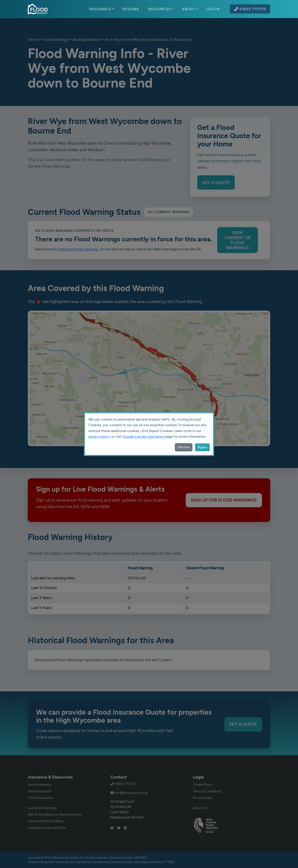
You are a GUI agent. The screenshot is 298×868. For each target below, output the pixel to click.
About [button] (190, 9)
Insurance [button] (102, 9)
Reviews (131, 9)
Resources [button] (161, 9)
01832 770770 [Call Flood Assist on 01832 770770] (250, 9)
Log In (213, 9)
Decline (184, 447)
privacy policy (99, 436)
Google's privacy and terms (143, 436)
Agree (202, 447)
